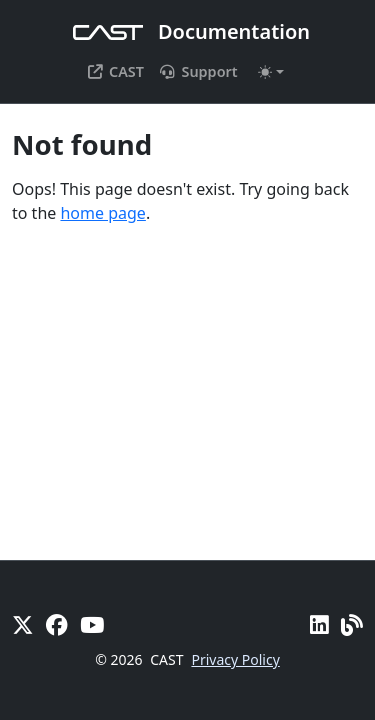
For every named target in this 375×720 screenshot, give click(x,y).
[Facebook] (57, 624)
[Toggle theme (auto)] (271, 72)
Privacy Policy (235, 659)
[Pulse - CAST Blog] (352, 624)
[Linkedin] (319, 624)
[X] (23, 624)
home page (102, 213)
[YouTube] (92, 624)
